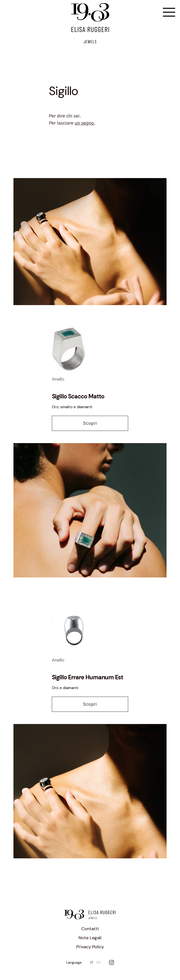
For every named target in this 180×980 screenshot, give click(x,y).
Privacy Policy (90, 947)
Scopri (90, 423)
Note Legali (90, 938)
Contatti (90, 929)
